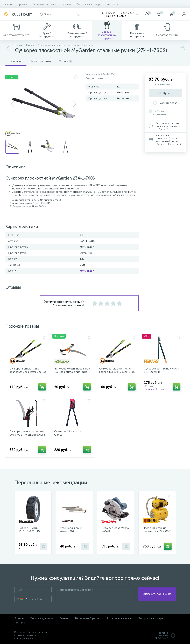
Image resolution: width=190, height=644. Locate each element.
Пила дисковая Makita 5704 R (115, 530)
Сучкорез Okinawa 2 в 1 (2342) (69, 433)
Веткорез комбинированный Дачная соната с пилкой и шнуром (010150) (72, 372)
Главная (7, 4)
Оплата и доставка (44, 4)
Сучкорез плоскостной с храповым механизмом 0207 (117, 370)
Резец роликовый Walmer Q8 (71, 530)
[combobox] (22, 599)
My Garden (87, 271)
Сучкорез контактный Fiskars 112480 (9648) (162, 370)
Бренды (22, 4)
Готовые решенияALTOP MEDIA (165, 635)
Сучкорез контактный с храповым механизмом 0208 (28, 370)
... (186, 30)
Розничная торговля (119, 618)
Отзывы (66, 4)
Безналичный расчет (88, 618)
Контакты (112, 4)
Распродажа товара (89, 4)
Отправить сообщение (157, 594)
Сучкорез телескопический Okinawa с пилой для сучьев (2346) (27, 435)
